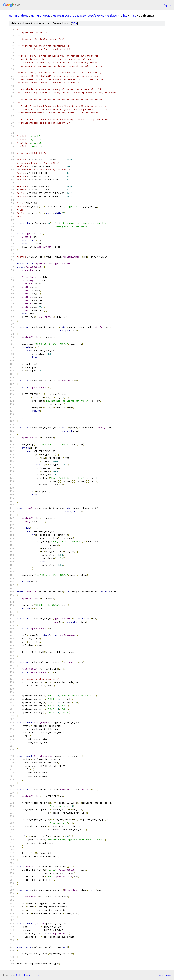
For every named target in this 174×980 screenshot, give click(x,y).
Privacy (28, 975)
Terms (37, 975)
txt (161, 975)
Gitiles (19, 975)
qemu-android (19, 15)
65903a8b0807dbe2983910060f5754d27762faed (85, 15)
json (168, 975)
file (74, 23)
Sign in (167, 5)
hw (125, 15)
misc (133, 15)
